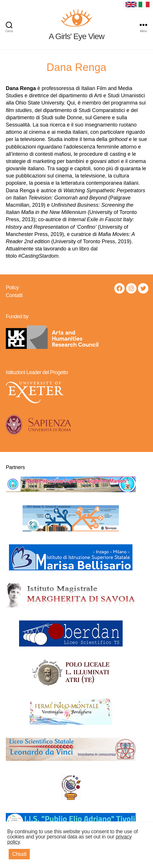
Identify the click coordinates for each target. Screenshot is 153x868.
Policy (12, 287)
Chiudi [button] (19, 854)
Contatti (14, 295)
